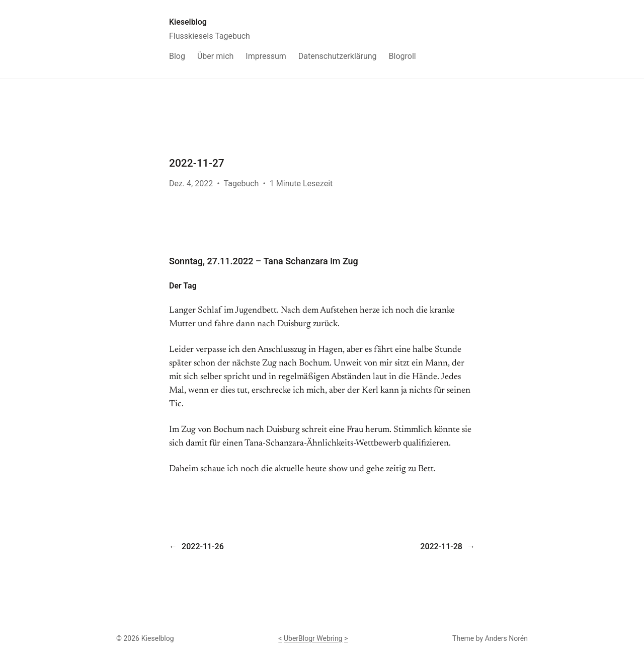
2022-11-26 (203, 546)
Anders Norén (506, 638)
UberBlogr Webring (313, 638)
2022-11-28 (441, 546)
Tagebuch (242, 184)
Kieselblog (188, 22)
